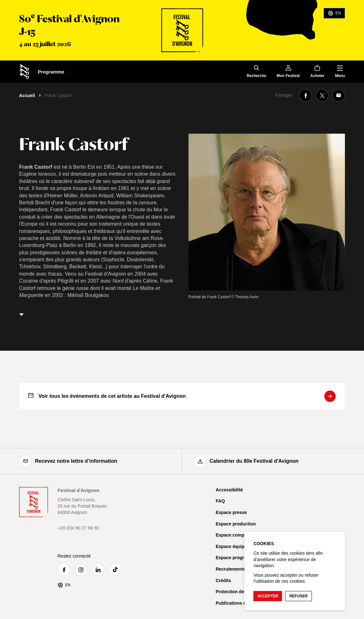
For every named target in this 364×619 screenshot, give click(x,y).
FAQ (220, 501)
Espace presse (231, 512)
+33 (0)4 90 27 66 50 (78, 528)
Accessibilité (230, 490)
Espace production (236, 524)
